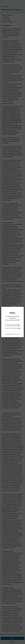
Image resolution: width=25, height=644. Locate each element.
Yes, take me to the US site (13, 325)
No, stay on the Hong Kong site (13, 328)
